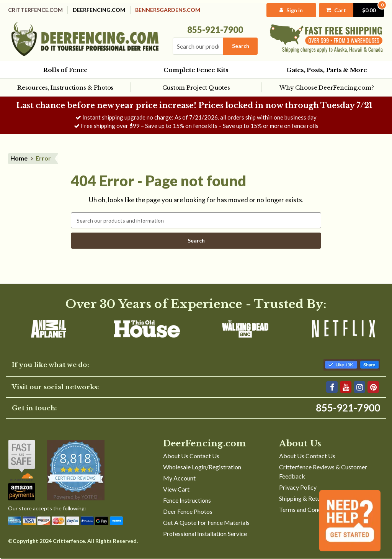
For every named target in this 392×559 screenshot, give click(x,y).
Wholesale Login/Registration (202, 467)
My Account (179, 478)
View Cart (176, 489)
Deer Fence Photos (188, 511)
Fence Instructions (187, 500)
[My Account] (291, 10)
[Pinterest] (373, 387)
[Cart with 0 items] (351, 10)
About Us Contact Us (191, 456)
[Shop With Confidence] (22, 460)
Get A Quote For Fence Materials (206, 522)
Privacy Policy (298, 487)
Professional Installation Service (205, 534)
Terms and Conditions (308, 509)
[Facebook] (332, 387)
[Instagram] (359, 387)
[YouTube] (346, 387)
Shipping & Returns (304, 498)
